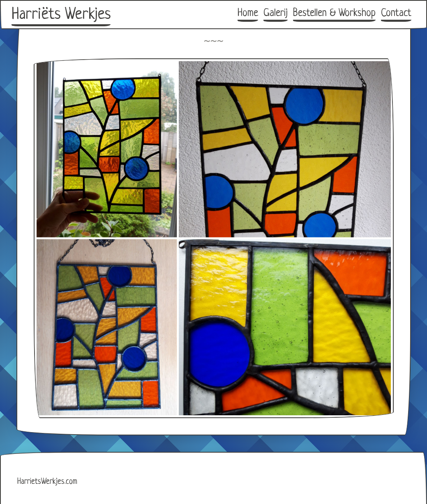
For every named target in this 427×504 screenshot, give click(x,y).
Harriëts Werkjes (61, 15)
